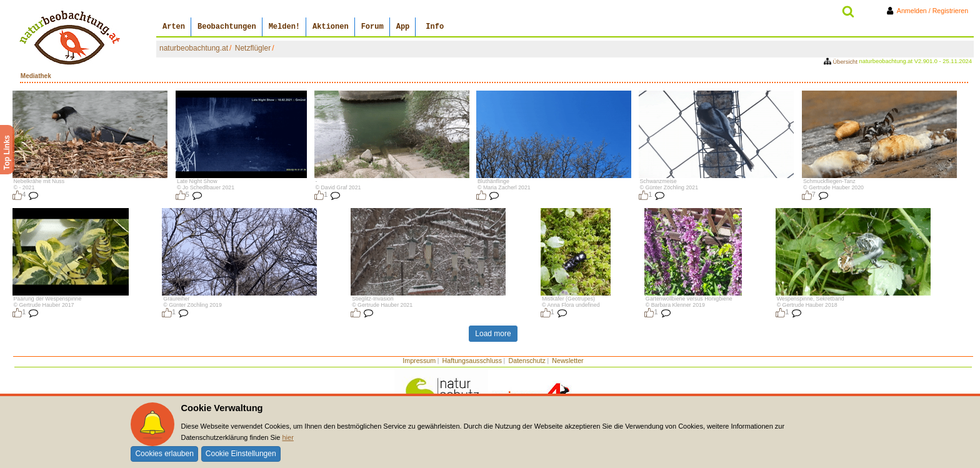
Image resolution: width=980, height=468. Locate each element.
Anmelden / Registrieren (930, 11)
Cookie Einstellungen (241, 454)
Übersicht (842, 62)
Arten (174, 27)
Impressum (419, 361)
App (403, 27)
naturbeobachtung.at (194, 48)
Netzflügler (253, 48)
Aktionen (331, 27)
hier (287, 437)
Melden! (284, 27)
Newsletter (567, 361)
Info (435, 27)
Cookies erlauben (164, 454)
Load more (493, 334)
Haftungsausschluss (472, 361)
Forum (372, 27)
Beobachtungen (227, 27)
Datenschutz (527, 361)
